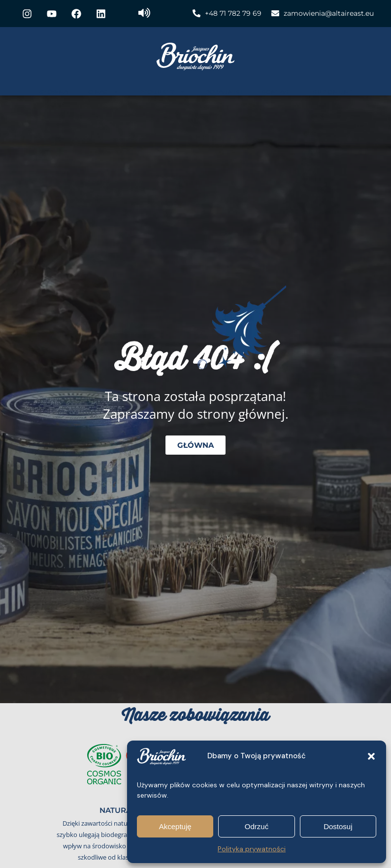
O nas (104, 91)
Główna (54, 92)
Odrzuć (257, 826)
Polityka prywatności (252, 849)
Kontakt (277, 92)
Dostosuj (338, 826)
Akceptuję (175, 826)
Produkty (162, 91)
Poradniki (224, 92)
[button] (371, 756)
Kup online (332, 92)
